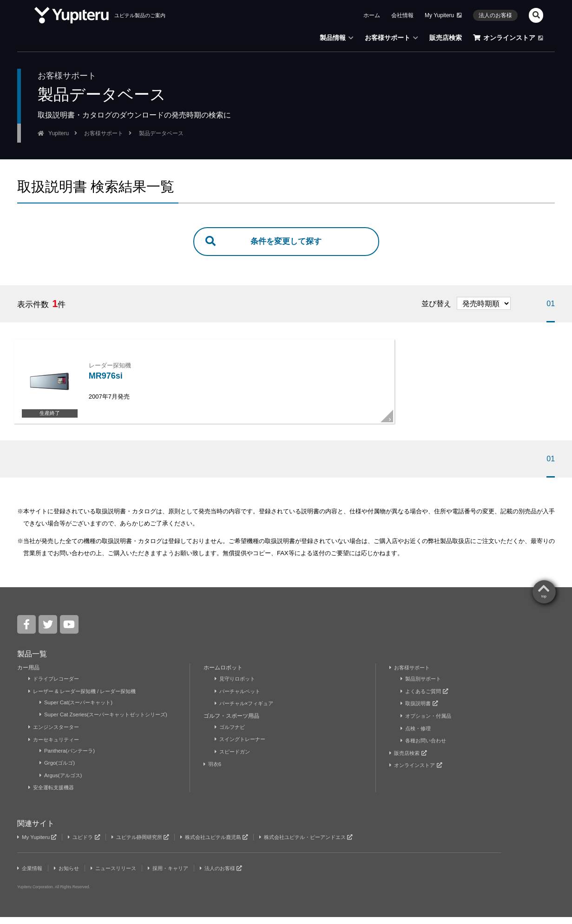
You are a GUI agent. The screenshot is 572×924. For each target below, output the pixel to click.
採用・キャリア (179, 875)
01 (551, 305)
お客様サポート (391, 38)
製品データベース (161, 133)
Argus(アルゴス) (62, 783)
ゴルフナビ (231, 734)
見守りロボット (237, 687)
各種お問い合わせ (425, 748)
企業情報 (31, 875)
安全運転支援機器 (53, 795)
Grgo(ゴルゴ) (59, 770)
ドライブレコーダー (56, 687)
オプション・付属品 (428, 723)
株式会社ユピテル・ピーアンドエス (326, 844)
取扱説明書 (421, 711)
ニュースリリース (120, 875)
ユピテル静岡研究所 (148, 844)
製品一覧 (32, 662)
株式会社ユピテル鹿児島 (227, 844)
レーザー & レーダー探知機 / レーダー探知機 (87, 699)
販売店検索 (446, 38)
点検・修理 (417, 736)
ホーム (372, 15)
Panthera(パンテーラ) (69, 758)
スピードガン (234, 759)
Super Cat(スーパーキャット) (79, 710)
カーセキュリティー (56, 747)
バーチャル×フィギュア (247, 711)
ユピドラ (87, 844)
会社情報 (402, 15)
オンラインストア (508, 38)
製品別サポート (423, 687)
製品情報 (337, 38)
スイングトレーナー (242, 747)
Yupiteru (59, 133)
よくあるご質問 (426, 699)
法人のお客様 (495, 15)
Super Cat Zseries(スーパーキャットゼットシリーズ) (108, 722)
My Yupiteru (443, 15)
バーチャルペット (240, 699)
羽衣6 (214, 772)
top (544, 604)
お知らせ (70, 875)
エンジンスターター (56, 734)
